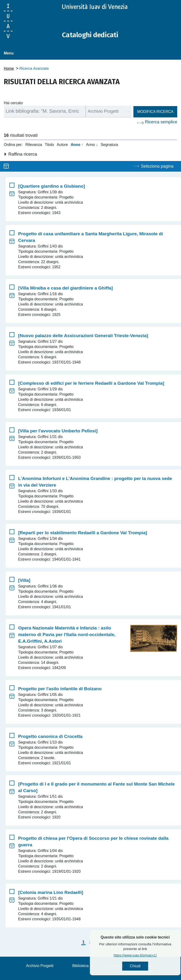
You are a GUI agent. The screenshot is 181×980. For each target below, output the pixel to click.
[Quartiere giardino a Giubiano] (52, 186)
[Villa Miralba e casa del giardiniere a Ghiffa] (66, 288)
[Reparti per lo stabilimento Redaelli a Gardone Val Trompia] (83, 532)
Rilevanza (34, 144)
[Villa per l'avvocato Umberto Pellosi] (58, 431)
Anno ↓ (92, 144)
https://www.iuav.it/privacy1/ (146, 955)
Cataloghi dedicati (90, 35)
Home (9, 68)
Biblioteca (80, 966)
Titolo (49, 144)
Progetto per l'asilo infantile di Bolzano (60, 688)
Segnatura (109, 144)
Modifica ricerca (155, 111)
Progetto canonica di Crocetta (50, 736)
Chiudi (146, 966)
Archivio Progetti (40, 966)
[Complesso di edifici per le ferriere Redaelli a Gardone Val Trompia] (91, 383)
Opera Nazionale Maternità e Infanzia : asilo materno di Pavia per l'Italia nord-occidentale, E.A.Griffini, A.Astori (67, 634)
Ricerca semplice (161, 122)
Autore (62, 144)
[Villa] (24, 580)
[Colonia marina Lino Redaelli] (51, 892)
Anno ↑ (77, 144)
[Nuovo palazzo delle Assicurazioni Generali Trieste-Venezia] (83, 335)
